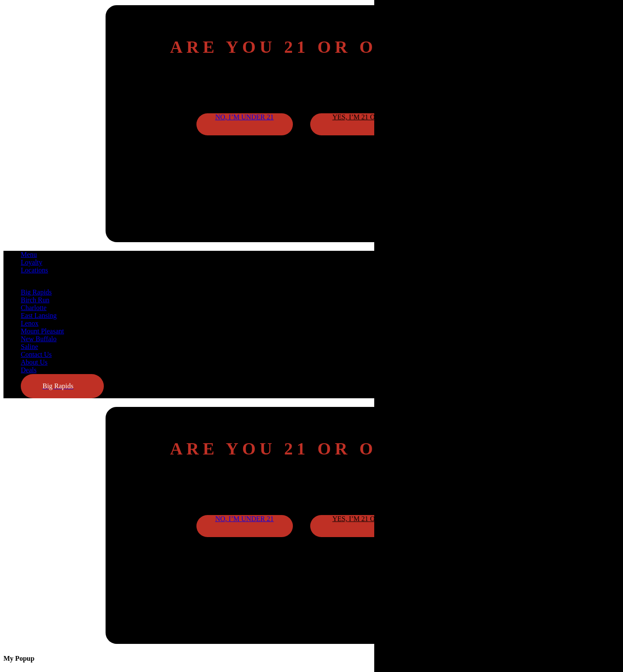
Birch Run (35, 300)
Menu (29, 254)
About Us (34, 362)
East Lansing (39, 315)
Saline (29, 347)
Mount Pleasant (42, 331)
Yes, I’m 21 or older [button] (368, 117)
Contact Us (36, 354)
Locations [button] (34, 270)
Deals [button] (29, 370)
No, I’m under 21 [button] (244, 117)
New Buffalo (39, 339)
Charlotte (34, 308)
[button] (62, 386)
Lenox (30, 323)
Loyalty (32, 262)
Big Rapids (36, 292)
